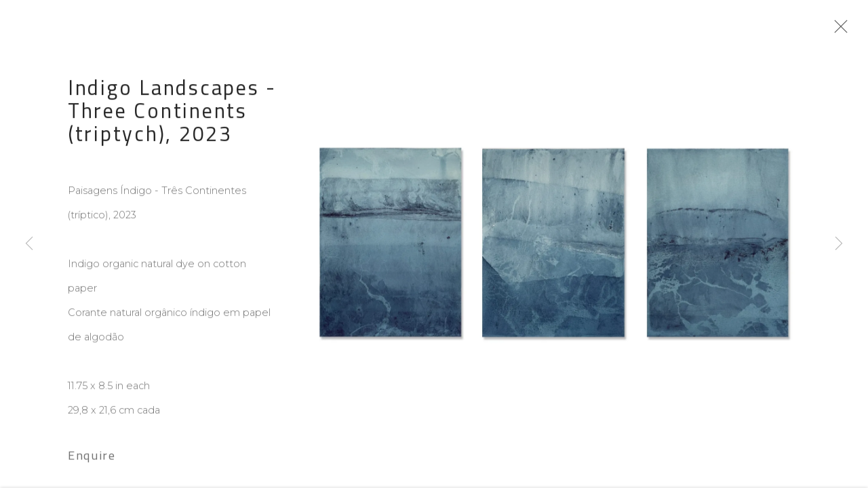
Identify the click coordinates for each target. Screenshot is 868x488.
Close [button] (840, 30)
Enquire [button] (92, 459)
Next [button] (839, 244)
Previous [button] (29, 244)
